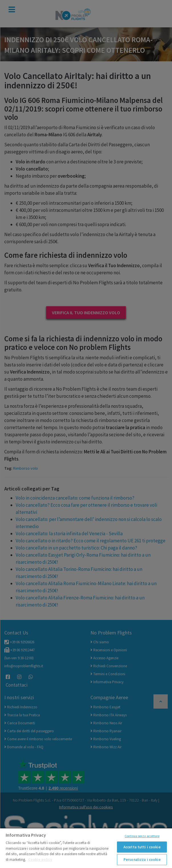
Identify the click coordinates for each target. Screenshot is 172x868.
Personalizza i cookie (142, 860)
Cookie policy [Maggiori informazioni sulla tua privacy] (40, 860)
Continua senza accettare (142, 836)
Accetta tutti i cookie (142, 847)
